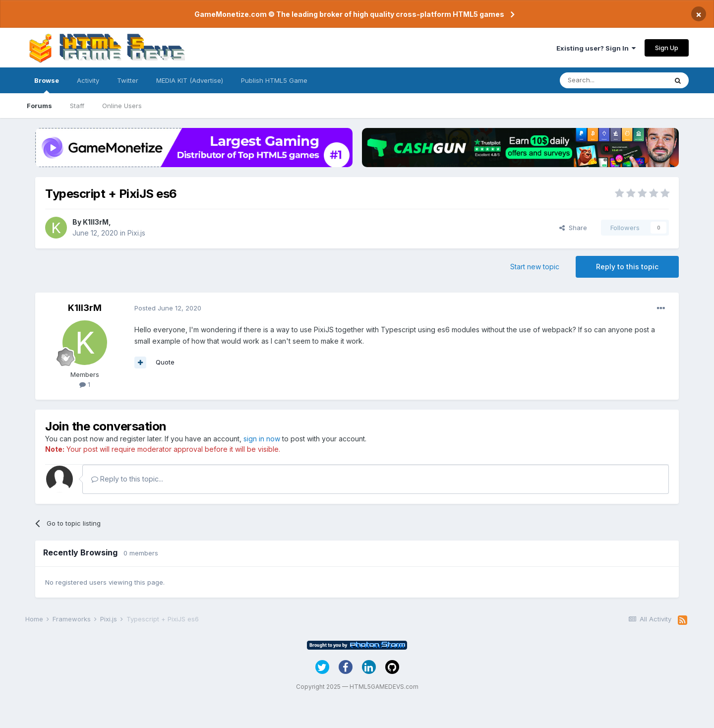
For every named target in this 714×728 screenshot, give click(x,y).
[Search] (613, 80)
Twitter (128, 80)
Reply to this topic (627, 267)
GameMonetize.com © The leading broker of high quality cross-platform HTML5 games (349, 14)
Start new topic (535, 267)
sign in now (262, 439)
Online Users (122, 106)
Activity (88, 80)
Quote (165, 362)
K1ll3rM (96, 222)
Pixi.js (136, 233)
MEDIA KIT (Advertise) (190, 80)
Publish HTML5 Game (274, 80)
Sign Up (667, 48)
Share (573, 228)
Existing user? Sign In (596, 48)
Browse (47, 85)
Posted (168, 308)
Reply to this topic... (127, 479)
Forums (39, 106)
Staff (77, 106)
